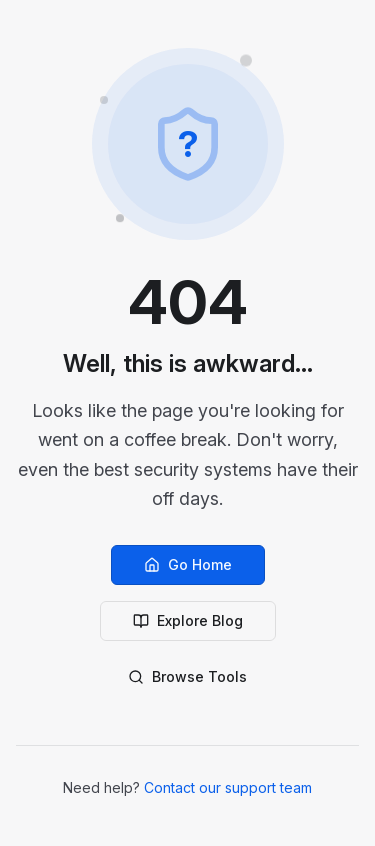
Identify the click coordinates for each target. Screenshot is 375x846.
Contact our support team (228, 787)
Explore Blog (188, 620)
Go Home (188, 564)
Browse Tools (187, 676)
